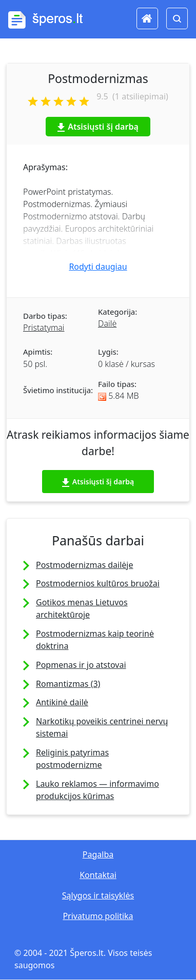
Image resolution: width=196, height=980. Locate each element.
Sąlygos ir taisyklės (98, 895)
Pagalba (98, 854)
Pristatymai (44, 328)
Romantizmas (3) (68, 684)
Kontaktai (98, 875)
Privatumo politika (98, 916)
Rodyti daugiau (98, 267)
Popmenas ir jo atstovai (81, 665)
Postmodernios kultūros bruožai (98, 583)
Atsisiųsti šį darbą (98, 127)
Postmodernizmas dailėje (84, 565)
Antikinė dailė (62, 702)
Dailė (107, 323)
